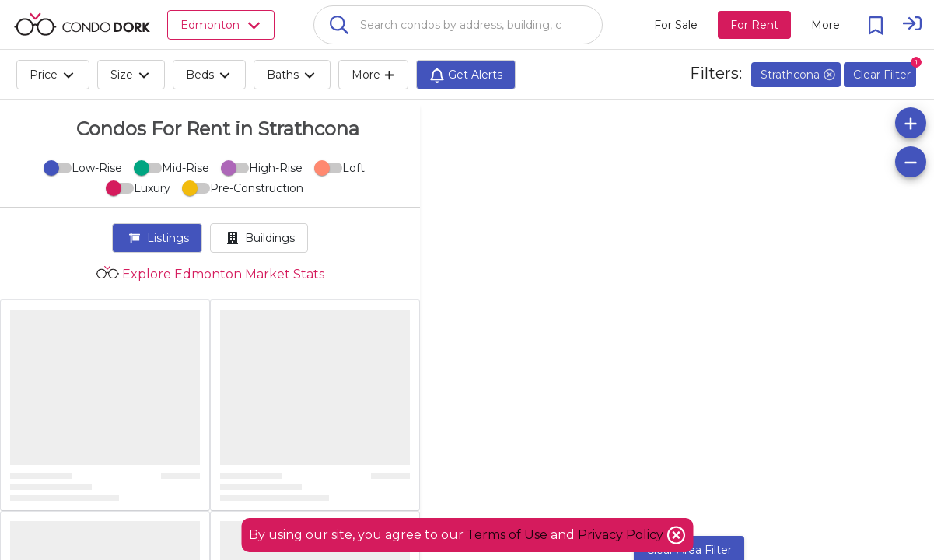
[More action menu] (826, 25)
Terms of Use (507, 535)
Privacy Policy (622, 535)
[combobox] (458, 25)
